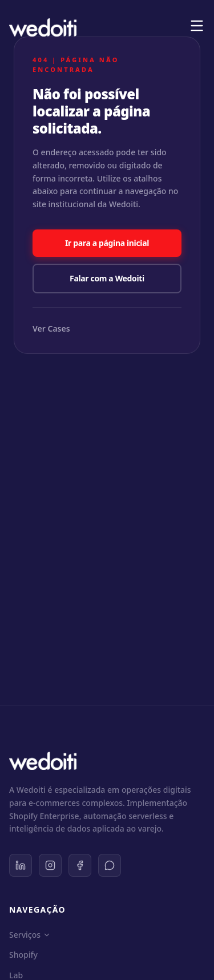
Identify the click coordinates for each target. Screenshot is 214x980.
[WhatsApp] (110, 865)
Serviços (30, 935)
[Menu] (197, 26)
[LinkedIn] (21, 865)
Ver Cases (51, 328)
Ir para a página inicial (107, 243)
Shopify (23, 955)
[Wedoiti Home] (43, 27)
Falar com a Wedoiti (107, 278)
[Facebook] (80, 865)
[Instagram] (50, 865)
